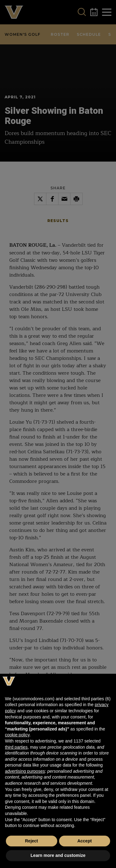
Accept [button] (85, 841)
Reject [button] (32, 841)
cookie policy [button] (17, 735)
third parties (16, 747)
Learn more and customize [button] (58, 855)
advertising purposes (25, 771)
